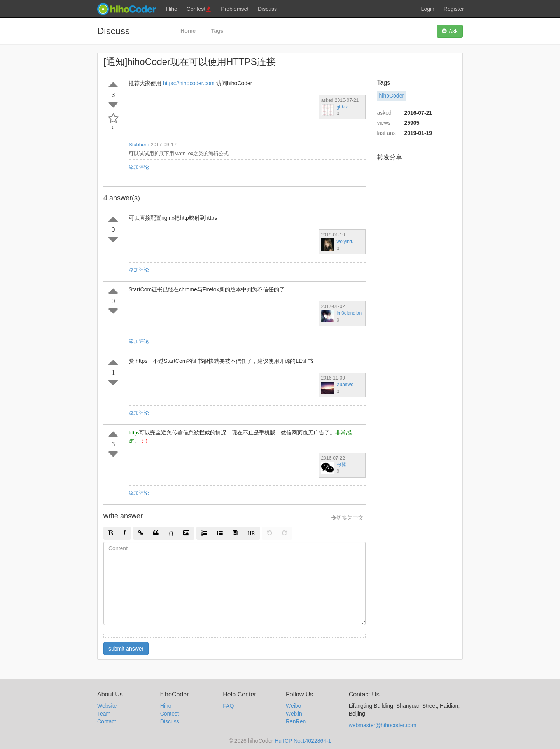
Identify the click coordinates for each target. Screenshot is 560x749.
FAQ (228, 706)
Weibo (293, 706)
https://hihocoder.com (189, 83)
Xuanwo (345, 385)
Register (454, 9)
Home (188, 31)
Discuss (267, 9)
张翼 (341, 465)
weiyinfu (345, 241)
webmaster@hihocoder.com (383, 725)
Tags (217, 31)
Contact (107, 721)
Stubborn (139, 144)
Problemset (235, 9)
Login (428, 9)
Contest (199, 9)
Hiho (172, 9)
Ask (450, 31)
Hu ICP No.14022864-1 (303, 741)
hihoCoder (392, 96)
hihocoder (126, 9)
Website (107, 706)
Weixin (294, 714)
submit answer (126, 649)
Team (104, 714)
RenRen (296, 721)
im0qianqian (349, 313)
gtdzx (342, 107)
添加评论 (139, 167)
